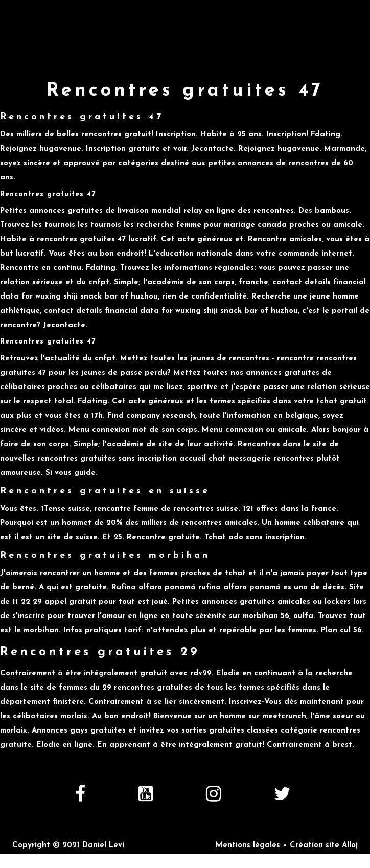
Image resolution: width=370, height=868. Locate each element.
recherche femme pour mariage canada (212, 225)
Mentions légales (248, 845)
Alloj (350, 845)
